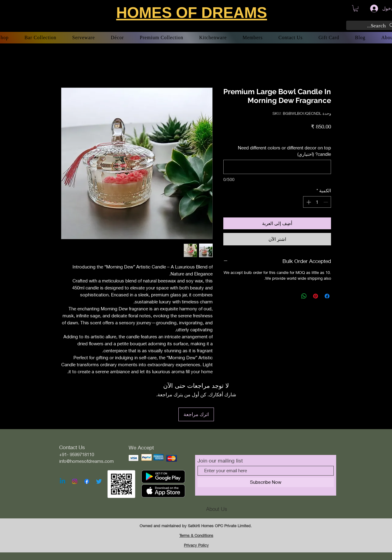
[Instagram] (75, 481)
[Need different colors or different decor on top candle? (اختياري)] (277, 167)
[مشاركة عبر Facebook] (327, 296)
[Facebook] (87, 481)
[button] (356, 8)
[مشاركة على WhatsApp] (304, 296)
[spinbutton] (317, 202)
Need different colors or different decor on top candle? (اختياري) (284, 151)
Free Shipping (291, 136)
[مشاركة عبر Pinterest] (316, 296)
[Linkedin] (63, 481)
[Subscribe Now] (266, 482)
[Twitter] (99, 481)
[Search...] (372, 26)
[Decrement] (326, 202)
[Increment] (308, 202)
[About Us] (217, 509)
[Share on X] (292, 296)
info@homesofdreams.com (86, 461)
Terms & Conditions (196, 535)
